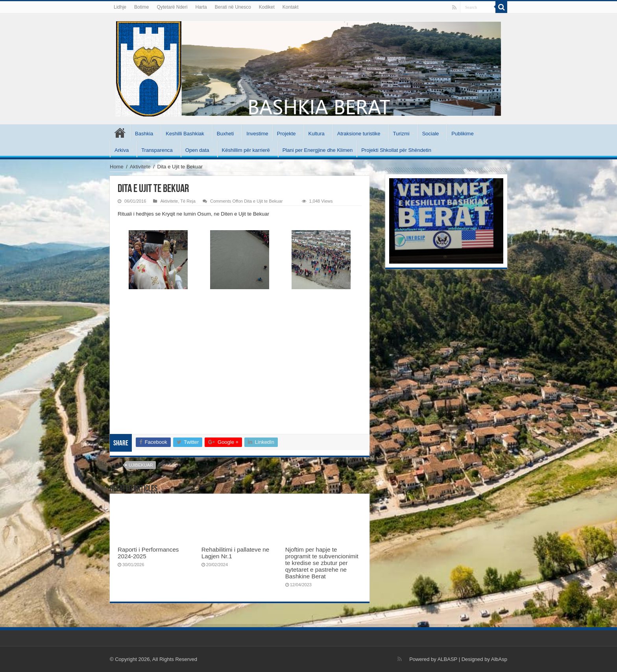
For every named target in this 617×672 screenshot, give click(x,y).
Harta (201, 7)
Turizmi (401, 134)
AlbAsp (499, 659)
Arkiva (122, 150)
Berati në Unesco (233, 7)
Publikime (462, 134)
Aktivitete (140, 167)
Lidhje (120, 7)
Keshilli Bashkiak (185, 134)
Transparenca (157, 150)
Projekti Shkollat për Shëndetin (396, 150)
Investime (257, 134)
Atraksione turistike (359, 134)
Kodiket (267, 7)
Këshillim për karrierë (246, 150)
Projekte (286, 134)
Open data (197, 150)
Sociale (431, 134)
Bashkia (144, 134)
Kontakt (291, 7)
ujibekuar (141, 465)
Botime (141, 7)
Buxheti (225, 134)
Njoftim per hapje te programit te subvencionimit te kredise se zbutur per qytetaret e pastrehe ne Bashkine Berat (322, 563)
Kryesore (120, 133)
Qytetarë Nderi (172, 7)
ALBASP (447, 659)
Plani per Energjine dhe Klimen (318, 150)
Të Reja (188, 201)
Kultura (317, 134)
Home (117, 167)
